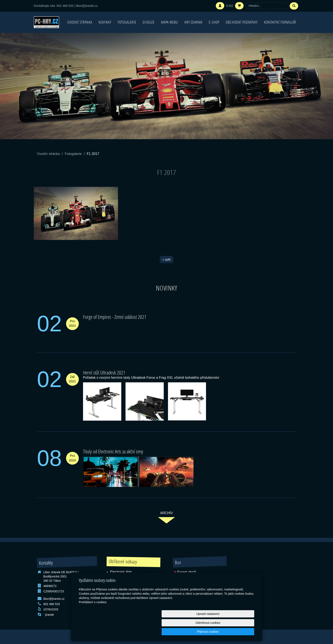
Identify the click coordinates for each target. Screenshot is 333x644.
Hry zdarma (193, 22)
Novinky (105, 22)
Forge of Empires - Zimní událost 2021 (115, 317)
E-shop (214, 22)
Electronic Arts (121, 572)
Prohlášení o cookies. (93, 620)
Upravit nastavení (168, 632)
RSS (181, 577)
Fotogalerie (127, 22)
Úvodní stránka (80, 22)
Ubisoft (116, 577)
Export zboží (187, 572)
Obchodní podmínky (242, 22)
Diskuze (149, 22)
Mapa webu (169, 22)
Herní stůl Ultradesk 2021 (104, 372)
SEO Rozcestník (185, 582)
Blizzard (116, 582)
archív (166, 513)
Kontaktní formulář (280, 22)
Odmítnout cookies (203, 632)
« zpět (166, 260)
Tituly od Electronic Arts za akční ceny (113, 451)
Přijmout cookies (238, 632)
